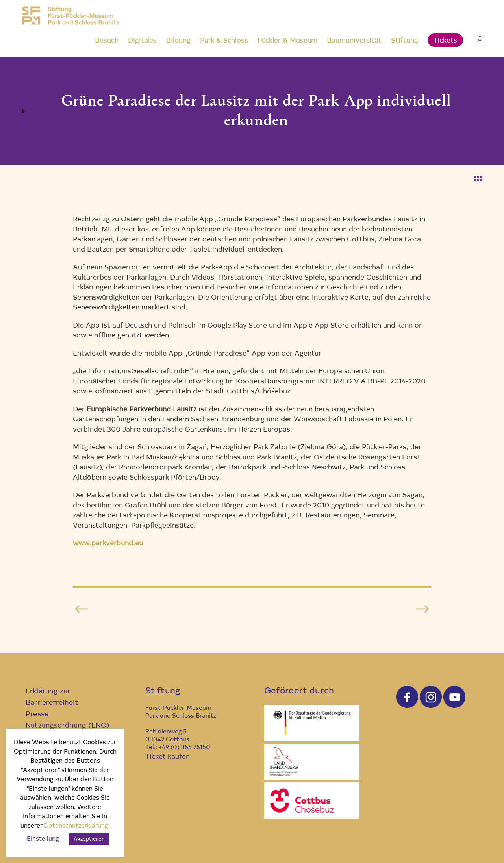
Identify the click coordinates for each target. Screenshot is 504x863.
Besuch (107, 41)
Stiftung (404, 41)
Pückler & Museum (288, 41)
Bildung (178, 41)
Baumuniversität (354, 41)
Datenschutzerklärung (76, 826)
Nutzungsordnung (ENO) (68, 726)
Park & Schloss (224, 41)
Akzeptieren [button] (89, 839)
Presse (37, 714)
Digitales (142, 41)
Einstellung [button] (43, 839)
